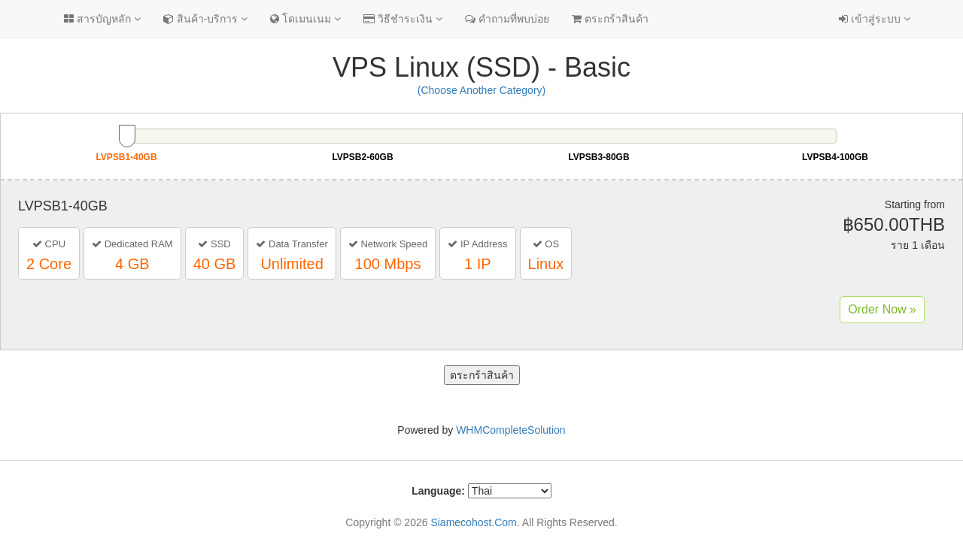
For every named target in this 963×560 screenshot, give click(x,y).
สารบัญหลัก (102, 19)
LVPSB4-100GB (835, 157)
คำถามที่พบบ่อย (507, 19)
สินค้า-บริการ (205, 19)
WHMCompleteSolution (511, 430)
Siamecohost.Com (473, 522)
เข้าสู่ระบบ (875, 19)
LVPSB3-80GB (598, 157)
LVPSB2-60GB (362, 157)
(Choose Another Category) (481, 90)
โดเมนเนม (305, 19)
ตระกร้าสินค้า (610, 19)
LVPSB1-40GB (126, 157)
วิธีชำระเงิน (403, 19)
